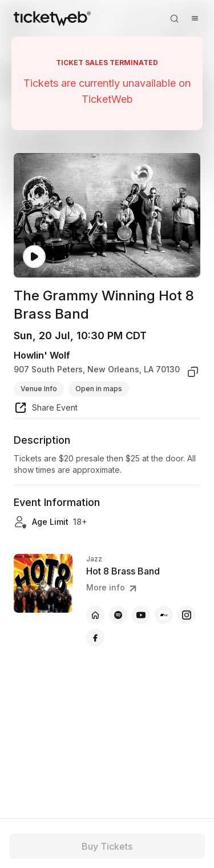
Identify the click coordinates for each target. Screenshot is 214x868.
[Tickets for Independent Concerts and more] (52, 18)
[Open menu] (195, 18)
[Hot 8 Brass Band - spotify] (118, 615)
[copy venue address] (193, 372)
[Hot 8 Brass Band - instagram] (187, 615)
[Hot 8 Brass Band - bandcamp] (164, 615)
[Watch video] (34, 257)
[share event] (46, 409)
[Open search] (174, 18)
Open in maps (99, 389)
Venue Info (39, 389)
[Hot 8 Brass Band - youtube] (141, 615)
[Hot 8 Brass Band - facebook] (95, 638)
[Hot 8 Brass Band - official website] (95, 615)
